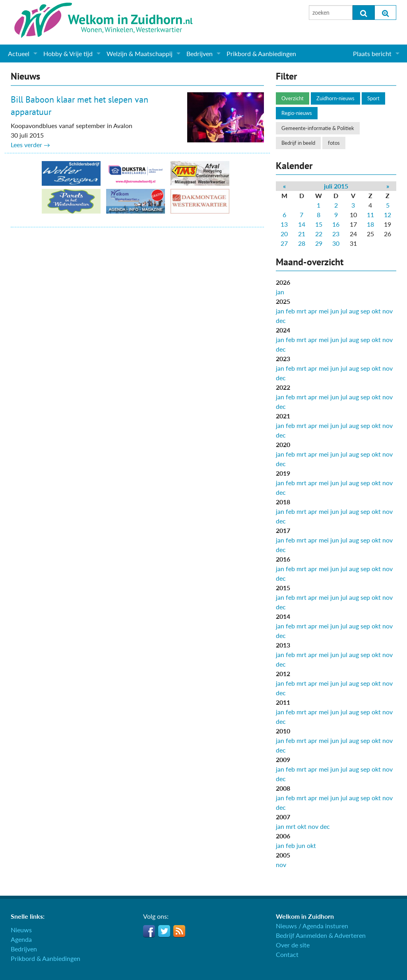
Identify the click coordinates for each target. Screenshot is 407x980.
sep (365, 311)
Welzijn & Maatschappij (140, 53)
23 (336, 234)
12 (388, 215)
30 (336, 243)
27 (284, 243)
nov (388, 311)
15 (319, 224)
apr (313, 311)
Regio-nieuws (297, 113)
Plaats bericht (372, 53)
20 (284, 234)
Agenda (21, 939)
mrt (301, 311)
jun (335, 311)
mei (324, 311)
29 (319, 243)
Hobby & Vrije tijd (68, 53)
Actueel (19, 53)
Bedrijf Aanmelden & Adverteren (321, 935)
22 (319, 234)
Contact (287, 954)
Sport (373, 98)
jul (344, 311)
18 (370, 224)
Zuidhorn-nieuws (335, 98)
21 (302, 234)
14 (302, 224)
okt (376, 311)
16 (336, 224)
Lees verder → (30, 145)
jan (280, 292)
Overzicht (293, 98)
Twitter (164, 931)
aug (354, 311)
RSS (179, 931)
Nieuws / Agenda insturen (312, 926)
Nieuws (21, 930)
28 (302, 243)
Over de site (293, 945)
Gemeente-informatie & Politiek (318, 128)
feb (290, 311)
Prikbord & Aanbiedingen (261, 53)
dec (281, 320)
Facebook (149, 931)
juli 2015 (336, 186)
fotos (334, 143)
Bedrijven (200, 53)
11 (370, 215)
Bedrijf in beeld (298, 143)
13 (284, 224)
